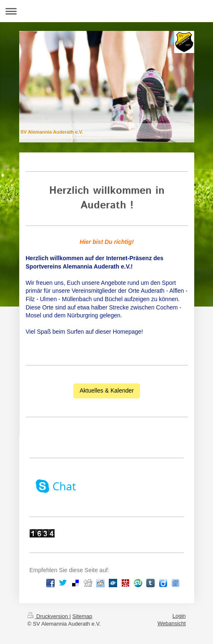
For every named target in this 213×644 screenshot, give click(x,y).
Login (179, 616)
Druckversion (49, 616)
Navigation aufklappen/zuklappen (106, 11)
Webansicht (172, 623)
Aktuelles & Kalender (107, 390)
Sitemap (83, 616)
